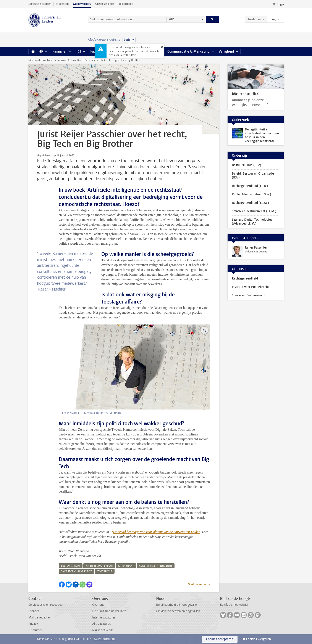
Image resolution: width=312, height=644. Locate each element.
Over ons (98, 605)
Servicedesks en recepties (45, 605)
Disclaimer (35, 630)
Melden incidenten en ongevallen (178, 611)
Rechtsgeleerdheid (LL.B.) (250, 186)
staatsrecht (105, 571)
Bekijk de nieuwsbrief (234, 605)
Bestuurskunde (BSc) (247, 165)
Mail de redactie (199, 584)
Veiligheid (226, 51)
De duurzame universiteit (109, 611)
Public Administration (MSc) (251, 194)
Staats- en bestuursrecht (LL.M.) (254, 211)
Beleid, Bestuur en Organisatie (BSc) (253, 176)
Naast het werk (102, 630)
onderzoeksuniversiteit (76, 571)
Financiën (60, 51)
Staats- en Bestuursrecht (249, 295)
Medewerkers (82, 4)
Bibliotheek (126, 4)
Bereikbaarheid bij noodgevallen (177, 605)
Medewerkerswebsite (40, 60)
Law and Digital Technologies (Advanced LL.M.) (252, 222)
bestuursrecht (71, 566)
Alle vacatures (101, 624)
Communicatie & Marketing (188, 51)
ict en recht (126, 566)
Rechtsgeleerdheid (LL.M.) (250, 203)
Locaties (34, 611)
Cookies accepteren (220, 639)
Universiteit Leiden (40, 4)
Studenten (62, 4)
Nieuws (62, 60)
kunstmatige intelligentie (156, 566)
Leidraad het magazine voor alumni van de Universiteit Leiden (157, 532)
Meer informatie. (105, 639)
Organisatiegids (105, 4)
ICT (79, 51)
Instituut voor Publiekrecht (250, 287)
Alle (172, 19)
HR (41, 51)
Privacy (33, 624)
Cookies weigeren (258, 639)
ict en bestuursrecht (99, 566)
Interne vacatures (104, 618)
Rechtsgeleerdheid (245, 279)
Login (281, 4)
